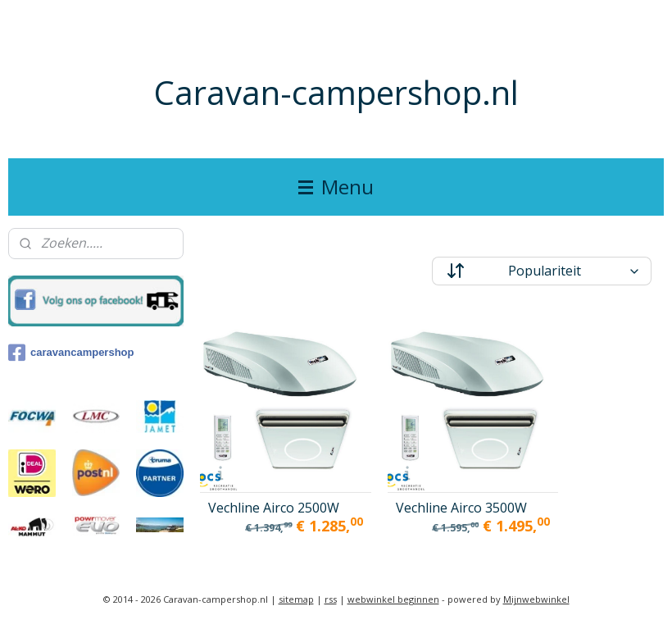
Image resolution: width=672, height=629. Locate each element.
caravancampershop (71, 353)
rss (331, 599)
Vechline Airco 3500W (412, 476)
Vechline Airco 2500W (251, 476)
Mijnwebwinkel (536, 599)
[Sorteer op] (542, 271)
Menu (336, 187)
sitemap (296, 599)
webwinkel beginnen (393, 599)
